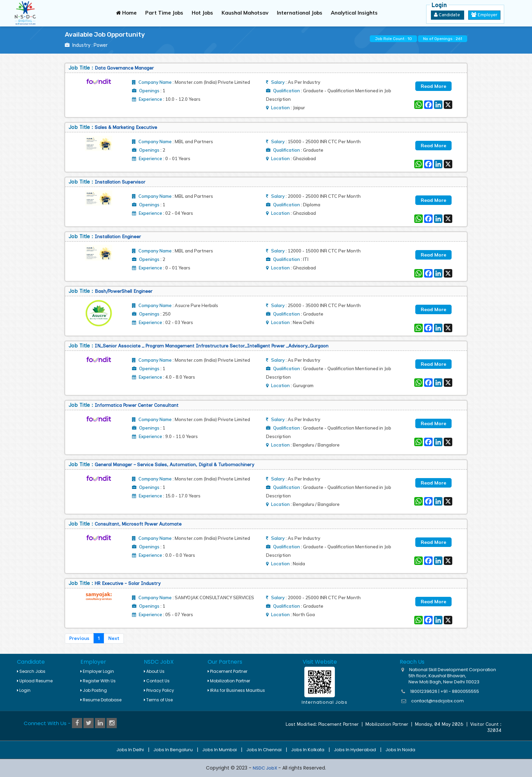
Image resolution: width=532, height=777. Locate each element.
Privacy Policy (159, 690)
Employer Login (97, 671)
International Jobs (300, 13)
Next (114, 638)
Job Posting (94, 690)
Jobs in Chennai (264, 750)
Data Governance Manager (124, 68)
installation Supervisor (120, 182)
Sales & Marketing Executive (126, 127)
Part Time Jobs (164, 13)
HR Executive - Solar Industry (128, 583)
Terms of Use (158, 700)
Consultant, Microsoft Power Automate (138, 524)
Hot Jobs (202, 13)
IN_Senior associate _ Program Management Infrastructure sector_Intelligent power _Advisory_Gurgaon (212, 346)
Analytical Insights (354, 13)
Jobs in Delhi (130, 750)
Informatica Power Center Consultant (137, 405)
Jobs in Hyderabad (355, 750)
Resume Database (101, 700)
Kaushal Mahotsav (245, 13)
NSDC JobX (265, 768)
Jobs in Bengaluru (173, 750)
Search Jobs (31, 671)
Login (24, 690)
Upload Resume (35, 681)
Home (126, 13)
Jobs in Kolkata (308, 750)
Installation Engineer (118, 237)
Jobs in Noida (400, 750)
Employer (484, 15)
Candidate (448, 15)
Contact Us (157, 681)
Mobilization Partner (229, 681)
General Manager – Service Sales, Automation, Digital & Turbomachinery (174, 465)
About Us (154, 671)
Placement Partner (227, 671)
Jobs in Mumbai (220, 750)
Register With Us (98, 681)
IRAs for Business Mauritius (236, 690)
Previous (79, 638)
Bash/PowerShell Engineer (123, 291)
